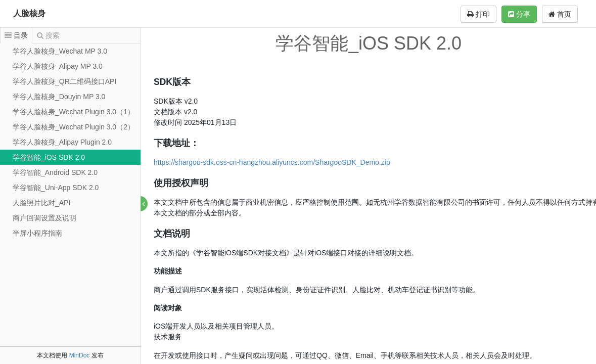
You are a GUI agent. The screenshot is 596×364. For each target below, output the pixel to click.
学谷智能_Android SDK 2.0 (55, 172)
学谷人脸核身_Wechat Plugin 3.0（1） (74, 112)
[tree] (70, 142)
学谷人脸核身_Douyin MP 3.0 (59, 97)
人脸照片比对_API (41, 203)
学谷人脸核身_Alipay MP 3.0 (58, 66)
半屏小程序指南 (37, 233)
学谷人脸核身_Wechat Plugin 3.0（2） (74, 127)
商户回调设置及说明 (44, 218)
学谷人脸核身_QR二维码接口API (64, 81)
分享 (519, 14)
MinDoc (80, 355)
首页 (560, 14)
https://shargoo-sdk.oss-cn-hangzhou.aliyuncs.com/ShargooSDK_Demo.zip (272, 162)
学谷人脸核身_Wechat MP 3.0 (60, 51)
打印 (478, 14)
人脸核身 (29, 13)
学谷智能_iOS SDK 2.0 (49, 157)
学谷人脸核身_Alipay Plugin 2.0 (62, 142)
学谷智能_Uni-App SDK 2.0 (56, 188)
